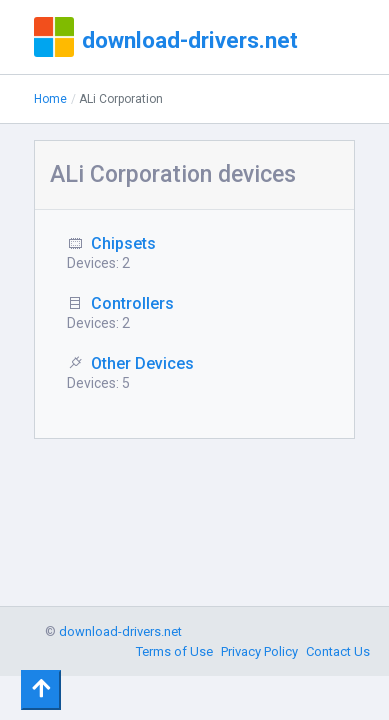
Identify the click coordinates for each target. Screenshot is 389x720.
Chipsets (123, 243)
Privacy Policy (259, 651)
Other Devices (142, 363)
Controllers (132, 303)
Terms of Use (174, 651)
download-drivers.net (190, 40)
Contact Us (338, 651)
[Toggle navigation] (41, 690)
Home (50, 99)
